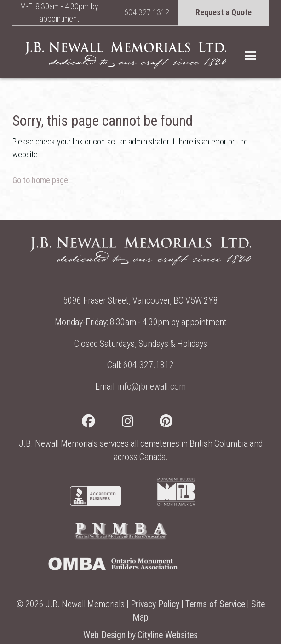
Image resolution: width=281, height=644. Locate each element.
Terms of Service (215, 604)
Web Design (104, 635)
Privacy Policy (155, 604)
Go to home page (40, 180)
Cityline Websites (168, 635)
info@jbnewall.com (152, 387)
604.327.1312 (147, 12)
